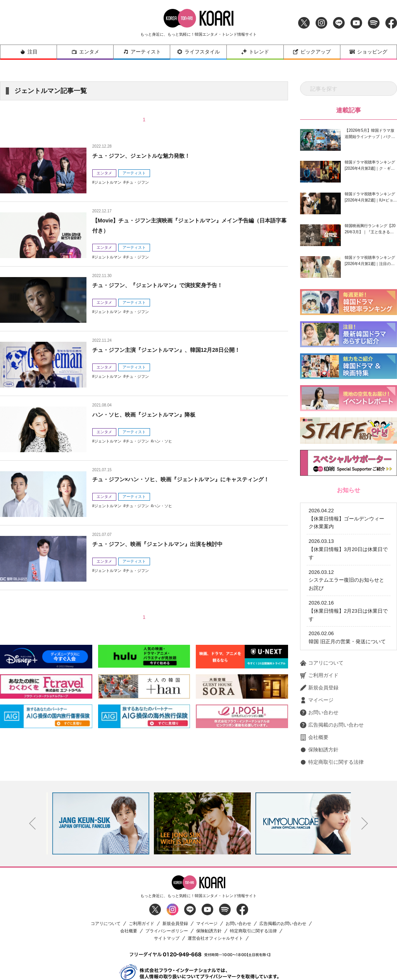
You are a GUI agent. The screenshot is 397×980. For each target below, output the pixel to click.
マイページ (317, 668)
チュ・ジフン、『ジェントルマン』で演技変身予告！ (167, 285)
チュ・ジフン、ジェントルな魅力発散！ (148, 156)
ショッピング (368, 52)
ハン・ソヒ (162, 441)
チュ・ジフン (137, 182)
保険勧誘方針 (319, 718)
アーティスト (142, 52)
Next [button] (365, 791)
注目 (29, 52)
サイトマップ (167, 906)
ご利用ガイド (319, 643)
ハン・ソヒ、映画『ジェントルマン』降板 (151, 414)
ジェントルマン (108, 182)
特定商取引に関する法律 (332, 730)
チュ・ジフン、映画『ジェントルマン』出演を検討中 (167, 544)
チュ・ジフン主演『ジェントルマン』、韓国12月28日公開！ (177, 350)
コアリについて (322, 631)
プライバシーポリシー (167, 899)
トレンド (255, 52)
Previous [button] (33, 791)
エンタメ (85, 52)
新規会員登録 (319, 656)
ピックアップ (312, 52)
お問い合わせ (319, 680)
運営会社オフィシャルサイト (215, 906)
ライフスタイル (198, 52)
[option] (97, 791)
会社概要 (314, 705)
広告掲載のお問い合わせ (332, 693)
